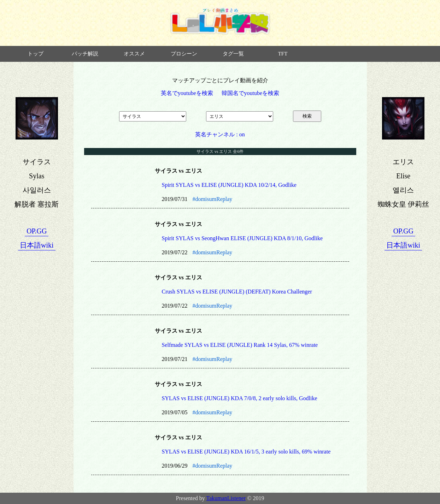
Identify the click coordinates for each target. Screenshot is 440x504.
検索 (307, 116)
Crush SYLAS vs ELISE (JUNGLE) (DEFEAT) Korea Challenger (237, 292)
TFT (283, 54)
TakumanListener (226, 498)
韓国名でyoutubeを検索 (251, 93)
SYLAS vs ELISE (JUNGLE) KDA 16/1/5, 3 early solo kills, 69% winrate (246, 452)
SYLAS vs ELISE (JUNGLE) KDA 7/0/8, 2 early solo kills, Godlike (240, 398)
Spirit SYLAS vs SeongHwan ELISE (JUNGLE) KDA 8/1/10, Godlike (242, 238)
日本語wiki (37, 245)
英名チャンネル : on (220, 134)
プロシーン (184, 54)
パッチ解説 (85, 54)
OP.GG (37, 231)
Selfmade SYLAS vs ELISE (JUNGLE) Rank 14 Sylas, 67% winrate (240, 345)
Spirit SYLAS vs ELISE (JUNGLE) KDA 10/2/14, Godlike (229, 185)
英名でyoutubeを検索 (187, 93)
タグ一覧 (233, 54)
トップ (36, 54)
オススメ (134, 54)
